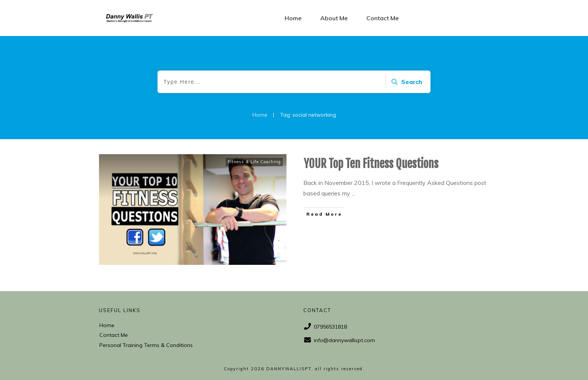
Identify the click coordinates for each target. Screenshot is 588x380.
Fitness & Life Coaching (254, 162)
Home (107, 325)
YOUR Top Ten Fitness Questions (371, 164)
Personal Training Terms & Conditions (146, 345)
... (353, 193)
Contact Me (114, 335)
